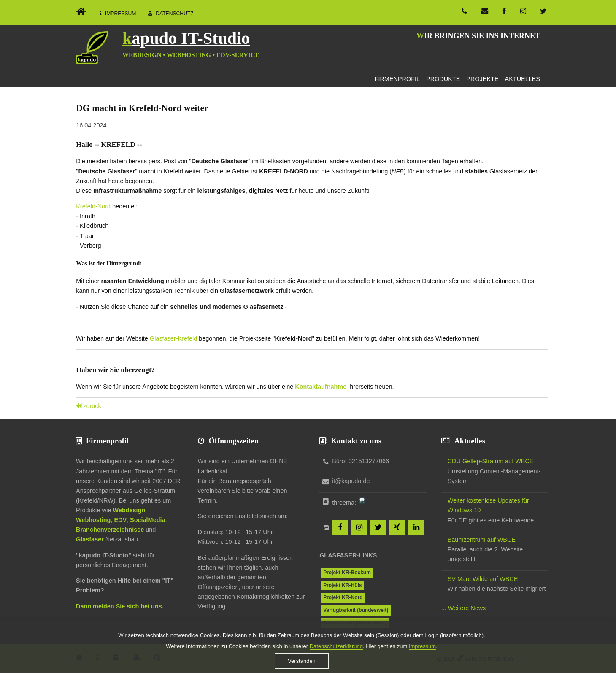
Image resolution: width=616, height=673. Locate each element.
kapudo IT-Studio (186, 38)
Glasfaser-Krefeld (173, 338)
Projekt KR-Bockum (347, 573)
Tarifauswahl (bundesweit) (355, 623)
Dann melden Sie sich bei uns (119, 606)
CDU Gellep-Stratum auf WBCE (491, 461)
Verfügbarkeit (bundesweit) (356, 610)
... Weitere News (464, 608)
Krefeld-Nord (93, 206)
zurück (92, 406)
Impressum (121, 14)
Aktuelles (523, 79)
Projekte (482, 79)
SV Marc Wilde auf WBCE (483, 579)
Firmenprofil (397, 79)
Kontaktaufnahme (321, 387)
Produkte (443, 79)
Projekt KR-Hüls (342, 585)
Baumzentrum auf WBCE (482, 540)
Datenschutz (175, 14)
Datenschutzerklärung (336, 653)
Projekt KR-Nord (343, 597)
